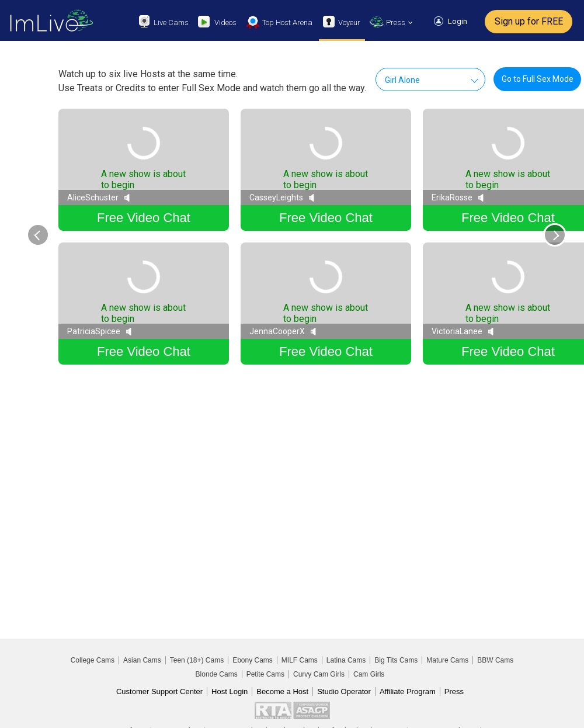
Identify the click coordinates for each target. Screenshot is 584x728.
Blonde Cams (217, 674)
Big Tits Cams (396, 660)
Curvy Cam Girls (319, 674)
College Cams (93, 660)
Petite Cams (265, 674)
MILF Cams (300, 660)
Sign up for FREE (529, 21)
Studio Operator (344, 691)
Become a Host (282, 691)
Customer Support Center (159, 691)
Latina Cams (346, 660)
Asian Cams (142, 660)
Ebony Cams (253, 660)
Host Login (230, 691)
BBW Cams (495, 660)
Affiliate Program (408, 691)
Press (454, 691)
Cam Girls (369, 674)
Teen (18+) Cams (197, 660)
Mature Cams (447, 660)
